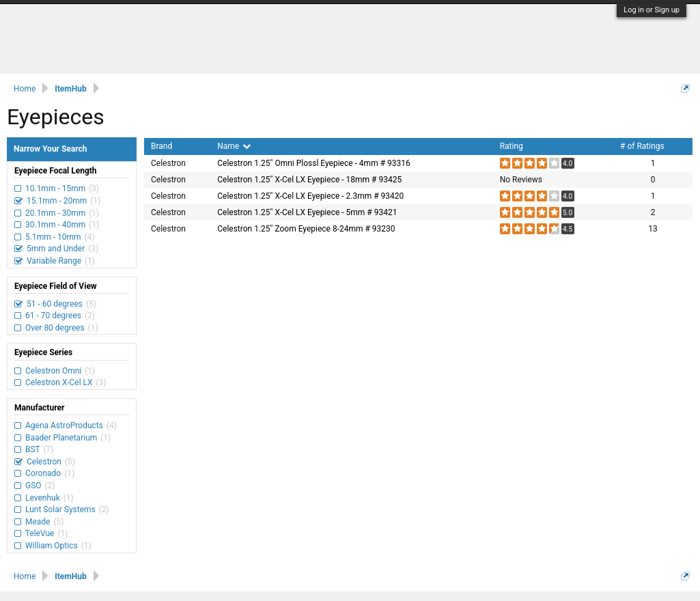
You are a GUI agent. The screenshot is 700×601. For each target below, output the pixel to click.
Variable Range (54, 261)
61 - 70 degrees (53, 316)
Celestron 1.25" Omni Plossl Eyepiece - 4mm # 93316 (314, 163)
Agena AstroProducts (64, 425)
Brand (162, 146)
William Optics (52, 546)
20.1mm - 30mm (55, 213)
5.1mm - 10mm (53, 237)
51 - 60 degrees (55, 304)
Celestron (44, 462)
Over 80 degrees (55, 328)
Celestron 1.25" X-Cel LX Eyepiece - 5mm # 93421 (307, 212)
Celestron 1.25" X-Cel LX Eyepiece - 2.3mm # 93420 (310, 196)
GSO (33, 486)
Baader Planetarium (61, 438)
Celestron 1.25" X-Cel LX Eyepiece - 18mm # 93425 (309, 180)
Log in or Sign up (652, 10)
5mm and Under (56, 249)
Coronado (43, 473)
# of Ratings (642, 146)
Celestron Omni (53, 371)
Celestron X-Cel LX (59, 382)
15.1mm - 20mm (57, 201)
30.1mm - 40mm (55, 225)
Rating (512, 146)
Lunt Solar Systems (60, 509)
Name (234, 146)
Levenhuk (43, 498)
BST (32, 449)
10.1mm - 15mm (55, 188)
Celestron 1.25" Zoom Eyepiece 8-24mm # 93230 (306, 229)
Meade (38, 522)
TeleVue (40, 533)
